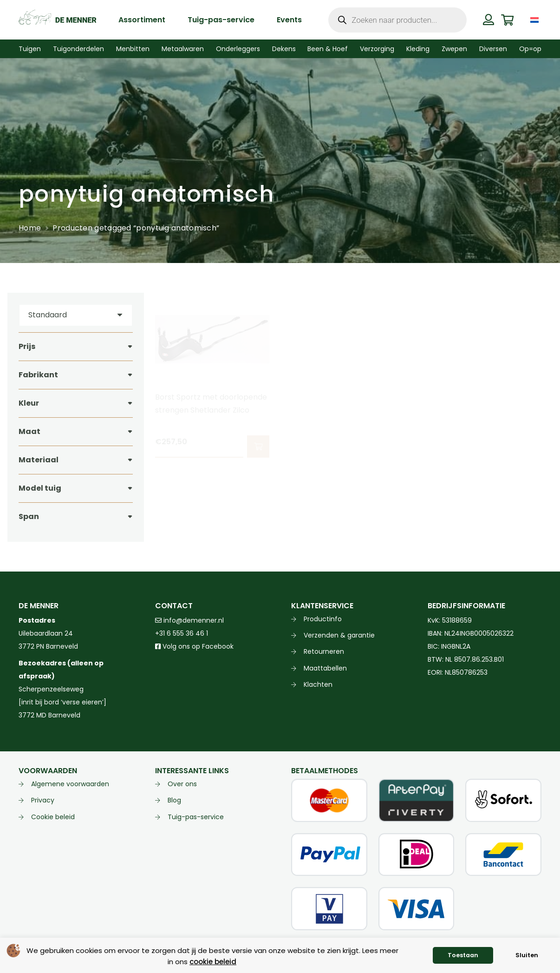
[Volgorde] (76, 315)
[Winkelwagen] (507, 20)
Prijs (27, 346)
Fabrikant (38, 375)
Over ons (182, 784)
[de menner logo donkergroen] (57, 20)
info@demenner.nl (189, 620)
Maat (29, 431)
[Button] (489, 20)
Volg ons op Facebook (194, 646)
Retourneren (324, 651)
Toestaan (463, 955)
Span (29, 516)
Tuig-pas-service (196, 817)
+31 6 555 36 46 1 (182, 633)
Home (30, 228)
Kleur (29, 403)
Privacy (43, 800)
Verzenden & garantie (339, 635)
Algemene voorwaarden (70, 784)
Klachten (318, 684)
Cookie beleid (53, 817)
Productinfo (323, 619)
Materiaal (39, 460)
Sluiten (527, 955)
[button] (258, 447)
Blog (174, 800)
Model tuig (40, 488)
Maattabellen (325, 668)
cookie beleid (213, 962)
